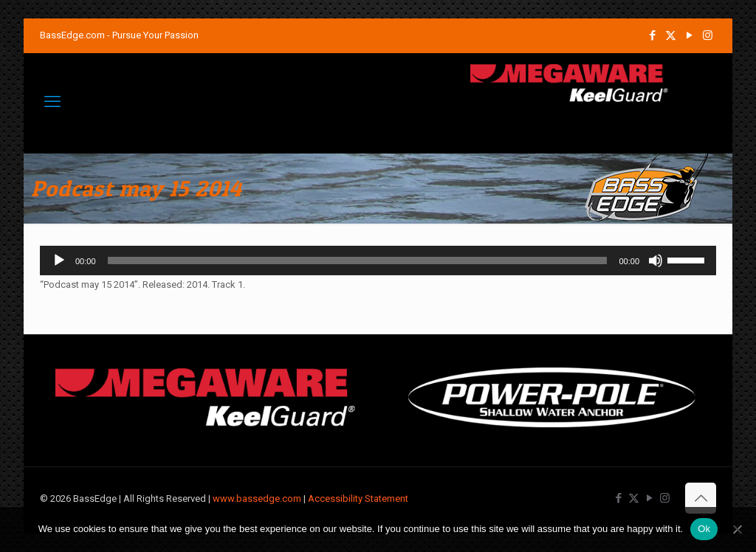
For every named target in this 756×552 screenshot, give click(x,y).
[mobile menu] (52, 102)
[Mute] (656, 261)
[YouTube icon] (689, 35)
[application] (378, 261)
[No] (738, 529)
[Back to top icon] (701, 498)
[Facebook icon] (652, 35)
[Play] (59, 261)
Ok (704, 529)
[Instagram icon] (708, 35)
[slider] (358, 261)
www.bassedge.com (257, 498)
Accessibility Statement (358, 498)
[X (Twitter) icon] (671, 35)
